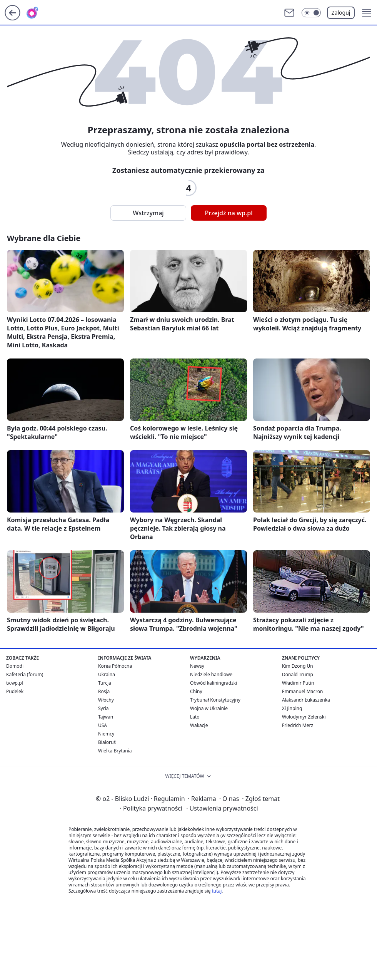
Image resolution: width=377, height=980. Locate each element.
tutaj (217, 891)
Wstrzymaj (148, 213)
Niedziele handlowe (211, 674)
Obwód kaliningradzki (214, 683)
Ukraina (107, 674)
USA (103, 725)
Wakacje (199, 725)
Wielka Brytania (115, 751)
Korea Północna (115, 666)
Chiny (196, 691)
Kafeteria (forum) (25, 674)
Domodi (15, 666)
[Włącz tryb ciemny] (311, 13)
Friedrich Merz (298, 725)
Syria (103, 708)
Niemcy (106, 734)
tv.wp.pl (15, 683)
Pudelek (15, 691)
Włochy (106, 700)
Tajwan (106, 717)
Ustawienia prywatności (222, 808)
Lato (195, 717)
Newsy (197, 666)
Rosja (104, 691)
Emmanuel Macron (302, 691)
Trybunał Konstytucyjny (215, 700)
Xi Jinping (292, 708)
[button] (367, 13)
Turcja (105, 683)
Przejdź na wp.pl (229, 213)
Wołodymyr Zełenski (304, 717)
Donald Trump (298, 674)
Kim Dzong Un (298, 666)
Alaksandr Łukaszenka (306, 700)
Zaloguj (341, 13)
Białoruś (107, 742)
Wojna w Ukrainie (209, 708)
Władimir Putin (298, 683)
